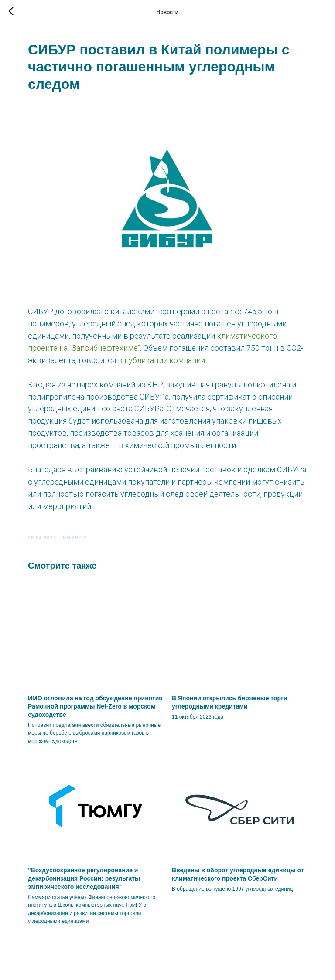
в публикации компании (161, 360)
